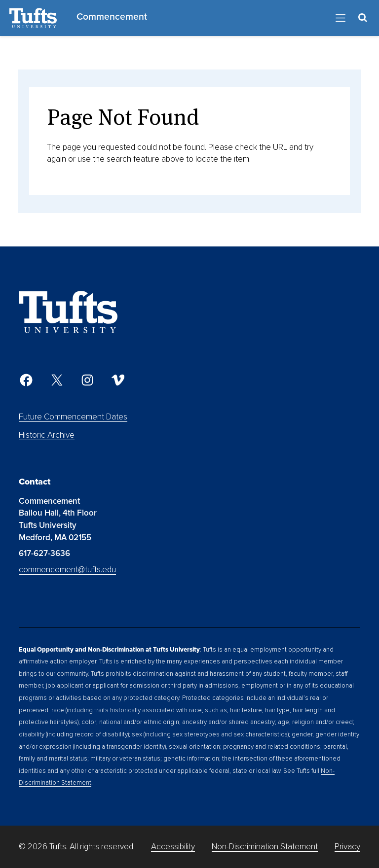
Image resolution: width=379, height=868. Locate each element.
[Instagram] (87, 380)
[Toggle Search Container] (363, 18)
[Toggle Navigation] (341, 18)
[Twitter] (57, 380)
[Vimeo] (118, 380)
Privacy (347, 847)
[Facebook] (26, 380)
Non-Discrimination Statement (265, 847)
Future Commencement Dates (73, 417)
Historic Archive (47, 435)
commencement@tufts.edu (67, 570)
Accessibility (173, 847)
